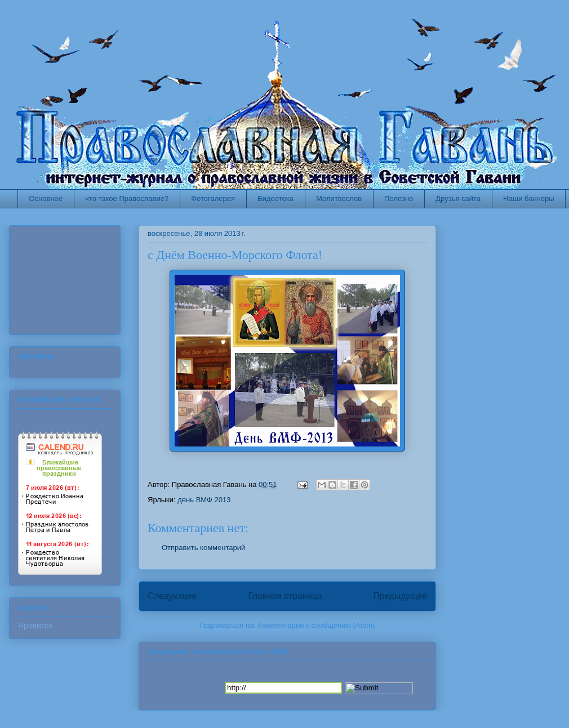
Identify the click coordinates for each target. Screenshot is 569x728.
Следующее (172, 596)
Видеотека (275, 198)
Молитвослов (339, 198)
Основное (46, 198)
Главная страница (285, 596)
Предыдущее (400, 596)
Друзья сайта (458, 198)
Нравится (35, 626)
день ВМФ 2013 (204, 500)
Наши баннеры (528, 198)
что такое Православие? (127, 198)
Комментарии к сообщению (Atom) (317, 625)
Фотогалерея (213, 198)
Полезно (399, 198)
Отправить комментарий (203, 548)
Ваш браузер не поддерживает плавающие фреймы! (70, 277)
